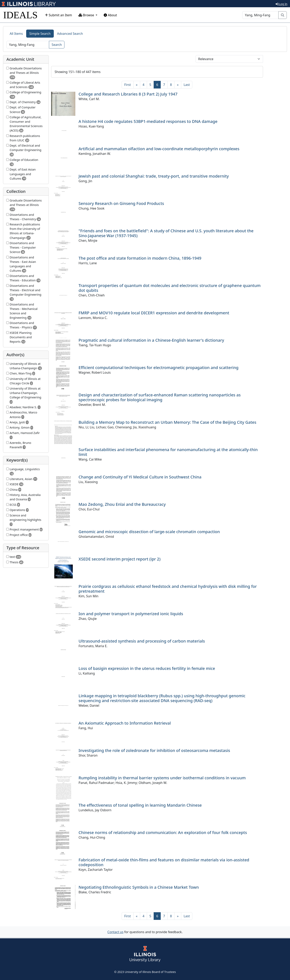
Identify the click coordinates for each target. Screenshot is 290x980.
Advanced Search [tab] (70, 34)
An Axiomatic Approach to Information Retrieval (125, 723)
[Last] (187, 85)
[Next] (178, 85)
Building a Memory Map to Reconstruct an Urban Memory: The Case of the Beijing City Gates (167, 422)
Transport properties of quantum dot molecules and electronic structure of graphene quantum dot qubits (170, 288)
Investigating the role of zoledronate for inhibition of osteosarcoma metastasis (154, 750)
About (110, 15)
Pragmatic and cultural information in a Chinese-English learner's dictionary (151, 340)
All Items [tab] (16, 34)
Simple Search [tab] (40, 34)
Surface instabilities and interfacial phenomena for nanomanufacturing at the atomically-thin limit (168, 452)
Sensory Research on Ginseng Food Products (121, 203)
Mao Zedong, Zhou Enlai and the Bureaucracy (122, 504)
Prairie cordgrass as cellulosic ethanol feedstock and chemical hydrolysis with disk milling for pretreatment (168, 589)
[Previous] (137, 85)
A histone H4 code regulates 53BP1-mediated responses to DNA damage (148, 121)
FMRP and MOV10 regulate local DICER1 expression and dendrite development (154, 313)
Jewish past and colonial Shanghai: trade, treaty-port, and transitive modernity (154, 176)
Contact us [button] (115, 932)
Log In (281, 4)
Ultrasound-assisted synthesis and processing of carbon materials (142, 641)
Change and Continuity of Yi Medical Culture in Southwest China (140, 477)
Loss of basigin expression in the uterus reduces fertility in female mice (147, 668)
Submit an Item (59, 15)
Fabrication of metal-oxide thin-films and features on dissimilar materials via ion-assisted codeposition (164, 862)
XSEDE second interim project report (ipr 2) (120, 559)
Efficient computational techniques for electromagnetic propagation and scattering (158, 368)
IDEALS (20, 15)
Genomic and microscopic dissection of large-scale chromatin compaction (149, 532)
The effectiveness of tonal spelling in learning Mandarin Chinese (140, 805)
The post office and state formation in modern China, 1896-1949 (140, 258)
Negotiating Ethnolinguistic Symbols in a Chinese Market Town (139, 887)
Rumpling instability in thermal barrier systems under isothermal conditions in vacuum (162, 778)
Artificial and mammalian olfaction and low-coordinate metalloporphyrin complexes (159, 149)
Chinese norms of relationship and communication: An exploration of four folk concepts (163, 832)
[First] (127, 85)
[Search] (260, 15)
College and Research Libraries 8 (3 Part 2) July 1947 (128, 94)
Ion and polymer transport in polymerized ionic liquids (131, 614)
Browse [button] (87, 15)
